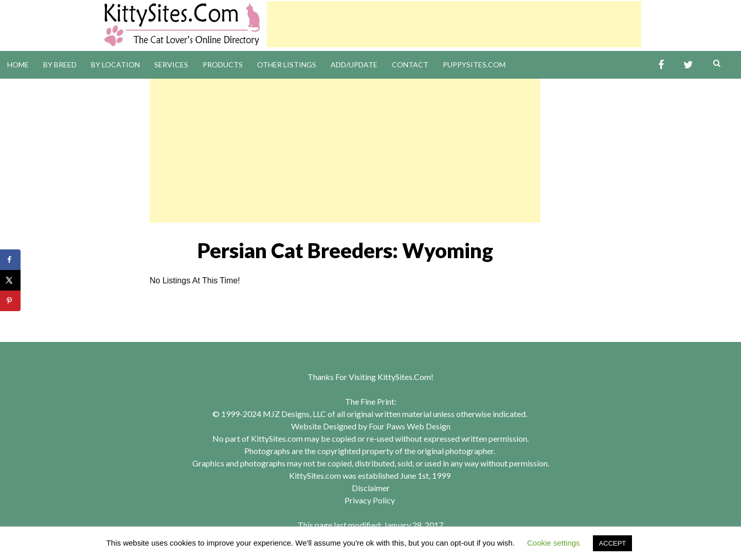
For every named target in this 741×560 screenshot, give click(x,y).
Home (18, 65)
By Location (115, 65)
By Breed (60, 65)
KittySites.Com (404, 377)
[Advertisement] (454, 24)
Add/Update (354, 65)
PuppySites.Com (474, 65)
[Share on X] (10, 280)
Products (223, 65)
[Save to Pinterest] (10, 301)
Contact (410, 65)
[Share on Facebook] (10, 260)
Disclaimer (371, 488)
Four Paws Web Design (410, 426)
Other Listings (287, 65)
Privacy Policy (370, 500)
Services (171, 65)
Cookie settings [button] (554, 543)
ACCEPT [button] (613, 543)
